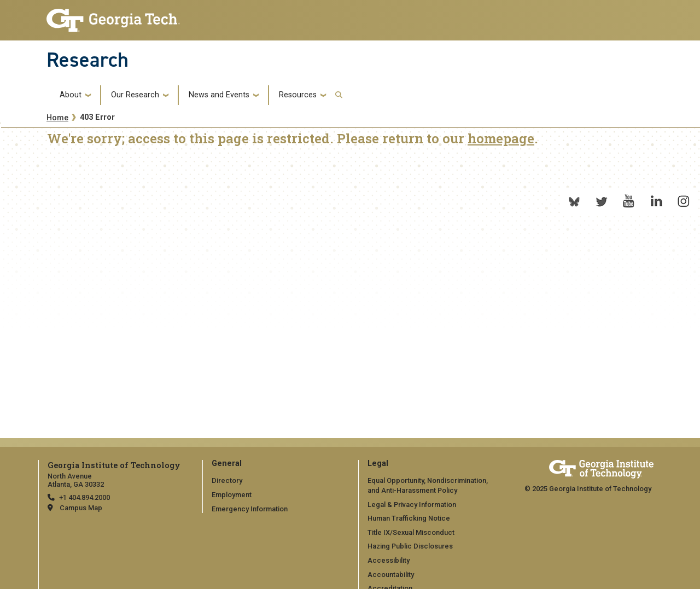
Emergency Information (250, 509)
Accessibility (389, 560)
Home (57, 118)
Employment (232, 495)
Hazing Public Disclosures (410, 546)
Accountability (391, 575)
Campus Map (81, 508)
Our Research (135, 95)
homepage (501, 138)
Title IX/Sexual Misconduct (411, 532)
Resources (298, 95)
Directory (227, 480)
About (71, 95)
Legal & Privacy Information (412, 505)
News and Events (219, 95)
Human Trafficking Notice (409, 518)
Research (87, 60)
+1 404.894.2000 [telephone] (84, 497)
